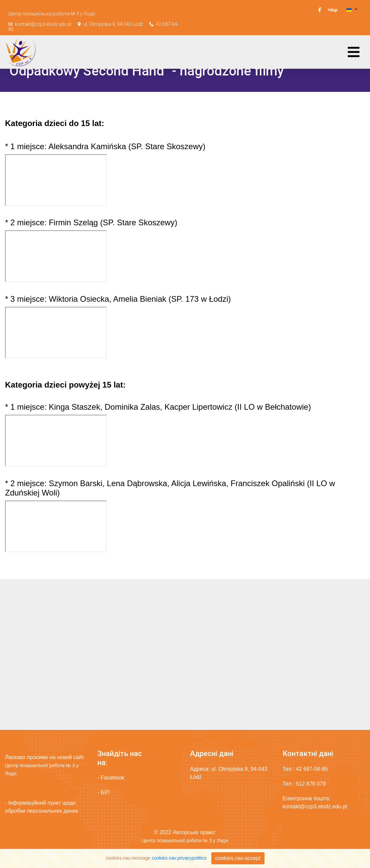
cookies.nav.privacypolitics (179, 858)
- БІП (103, 792)
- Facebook (111, 778)
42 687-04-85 (312, 769)
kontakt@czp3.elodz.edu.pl (43, 24)
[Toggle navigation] (354, 52)
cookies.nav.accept (238, 858)
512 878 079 (311, 784)
